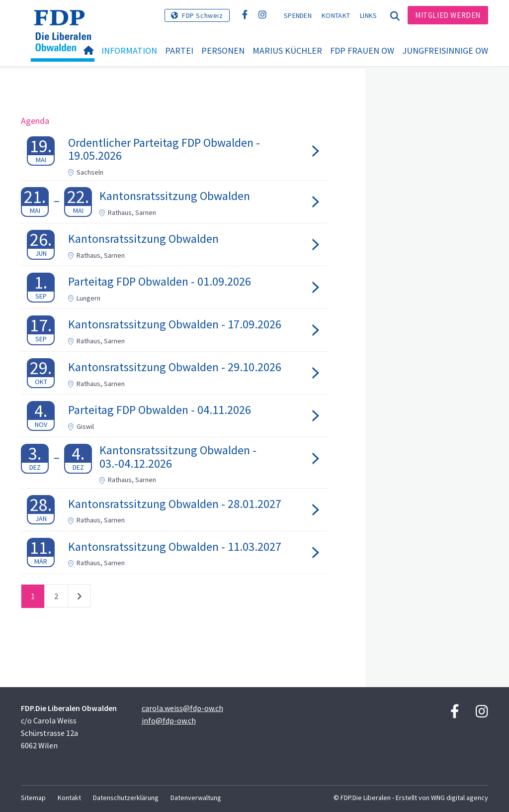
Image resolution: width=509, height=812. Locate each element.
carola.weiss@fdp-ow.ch (182, 708)
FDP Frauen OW (362, 51)
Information (129, 51)
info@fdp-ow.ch (169, 720)
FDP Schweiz (203, 15)
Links (369, 15)
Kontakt (336, 15)
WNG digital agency (460, 798)
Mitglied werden (448, 15)
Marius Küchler (287, 51)
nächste (79, 598)
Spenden (298, 15)
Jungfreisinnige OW (445, 51)
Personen (223, 51)
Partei (179, 51)
